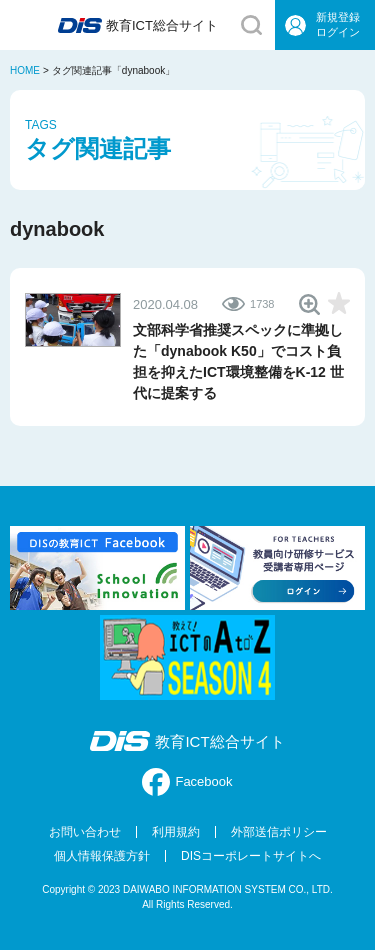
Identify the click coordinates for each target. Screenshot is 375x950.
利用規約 (176, 832)
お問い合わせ (85, 832)
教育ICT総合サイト (187, 741)
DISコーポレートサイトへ (251, 856)
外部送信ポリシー (279, 832)
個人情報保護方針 (102, 856)
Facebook (187, 782)
